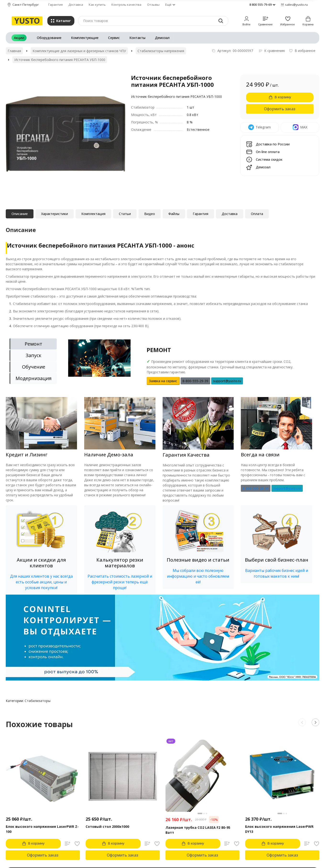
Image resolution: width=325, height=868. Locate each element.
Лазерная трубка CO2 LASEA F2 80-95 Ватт (198, 830)
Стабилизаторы (38, 701)
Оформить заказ (280, 109)
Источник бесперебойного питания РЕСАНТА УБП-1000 (60, 60)
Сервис (114, 38)
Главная (14, 51)
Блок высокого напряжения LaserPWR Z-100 (42, 829)
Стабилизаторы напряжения (161, 51)
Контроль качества (126, 5)
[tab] (33, 344)
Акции (19, 38)
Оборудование (49, 38)
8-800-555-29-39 (256, 488)
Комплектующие (85, 38)
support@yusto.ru (287, 488)
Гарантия (55, 5)
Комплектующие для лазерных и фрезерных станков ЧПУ (79, 51)
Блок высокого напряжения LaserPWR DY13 (279, 829)
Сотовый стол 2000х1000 (107, 827)
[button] (41, 550)
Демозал (162, 38)
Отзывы (153, 5)
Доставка (76, 5)
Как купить (97, 5)
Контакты (137, 38)
